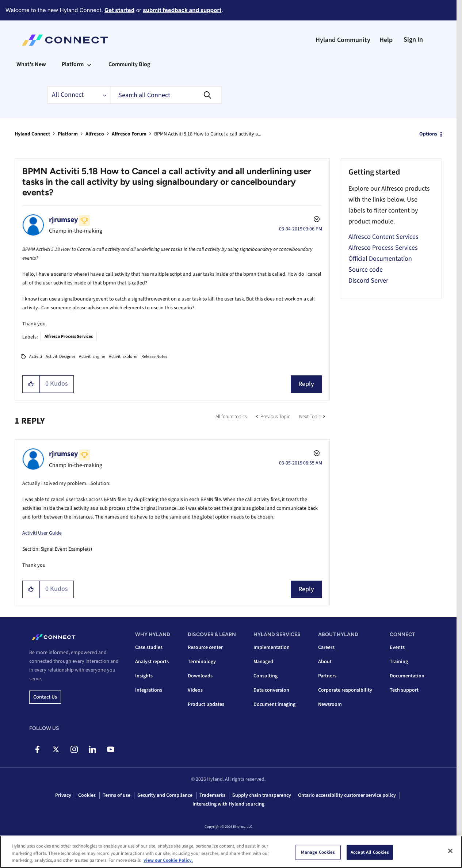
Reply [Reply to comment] (306, 589)
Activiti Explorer (123, 357)
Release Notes (154, 357)
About (325, 662)
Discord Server (368, 281)
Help (386, 40)
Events (397, 647)
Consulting (266, 676)
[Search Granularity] (79, 95)
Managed (263, 662)
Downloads (200, 676)
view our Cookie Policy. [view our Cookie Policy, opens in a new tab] (168, 861)
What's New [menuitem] (31, 64)
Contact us (45, 697)
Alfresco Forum (129, 134)
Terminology (202, 662)
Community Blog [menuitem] (129, 64)
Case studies (149, 647)
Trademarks (212, 795)
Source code (366, 270)
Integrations (149, 690)
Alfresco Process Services (69, 337)
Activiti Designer (60, 357)
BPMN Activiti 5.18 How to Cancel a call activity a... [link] (208, 134)
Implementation (272, 647)
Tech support (404, 690)
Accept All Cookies (370, 853)
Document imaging (274, 704)
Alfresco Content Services (383, 237)
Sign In (413, 40)
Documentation (407, 676)
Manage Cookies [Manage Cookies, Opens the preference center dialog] (318, 853)
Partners (327, 676)
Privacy (63, 795)
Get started (119, 10)
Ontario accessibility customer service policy (347, 795)
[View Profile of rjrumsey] (63, 220)
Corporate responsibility (345, 690)
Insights (144, 676)
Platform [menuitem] (73, 64)
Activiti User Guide (42, 533)
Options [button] (428, 134)
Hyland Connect (32, 134)
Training (399, 662)
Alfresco (95, 134)
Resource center (205, 647)
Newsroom (330, 704)
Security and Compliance (165, 795)
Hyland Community (343, 40)
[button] (31, 384)
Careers (326, 647)
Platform (68, 134)
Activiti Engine (92, 357)
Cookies (87, 795)
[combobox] (166, 95)
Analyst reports (152, 662)
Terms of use (117, 795)
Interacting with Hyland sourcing (228, 804)
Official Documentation (380, 259)
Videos (195, 690)
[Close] (450, 851)
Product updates (206, 704)
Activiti (36, 357)
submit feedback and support (182, 10)
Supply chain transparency (262, 795)
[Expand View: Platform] (89, 64)
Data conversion (271, 690)
